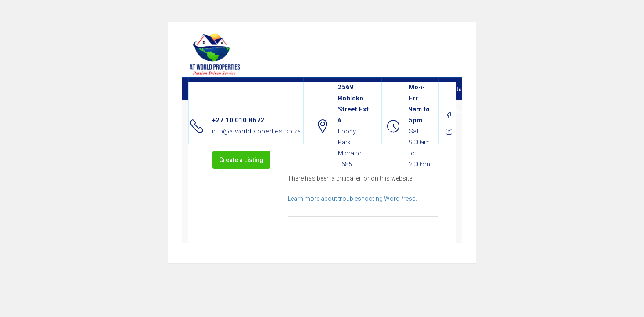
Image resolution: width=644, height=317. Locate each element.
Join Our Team (396, 111)
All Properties (326, 100)
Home (204, 89)
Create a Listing (241, 160)
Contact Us (456, 100)
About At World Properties (242, 111)
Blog (425, 89)
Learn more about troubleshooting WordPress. (352, 199)
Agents (365, 89)
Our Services (284, 100)
